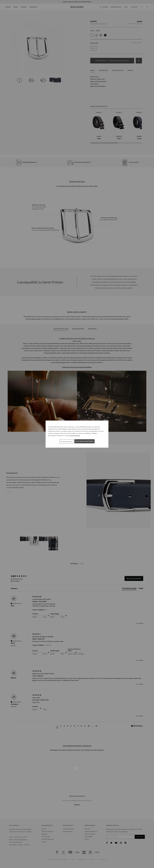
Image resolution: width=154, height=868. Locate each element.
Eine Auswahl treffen (66, 442)
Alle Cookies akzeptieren (84, 441)
